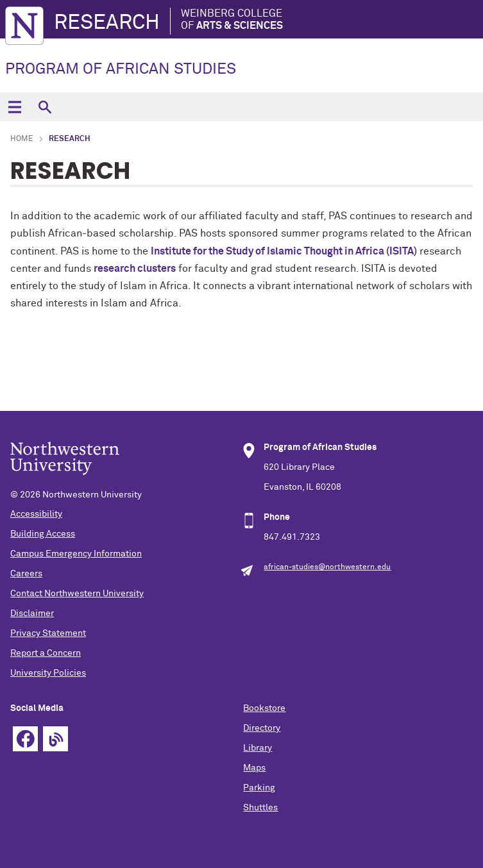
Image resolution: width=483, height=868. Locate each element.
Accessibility (36, 514)
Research (107, 23)
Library (258, 748)
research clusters (135, 269)
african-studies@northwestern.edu (327, 567)
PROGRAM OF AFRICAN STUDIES (121, 69)
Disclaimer (32, 613)
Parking (259, 788)
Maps (254, 768)
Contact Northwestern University (77, 594)
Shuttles (260, 808)
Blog (55, 739)
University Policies (48, 673)
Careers (26, 574)
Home (22, 139)
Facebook (25, 739)
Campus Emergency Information (76, 554)
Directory (262, 728)
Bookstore (264, 708)
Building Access (43, 534)
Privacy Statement (48, 633)
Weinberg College (232, 20)
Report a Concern (46, 653)
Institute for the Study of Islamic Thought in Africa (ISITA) (284, 251)
